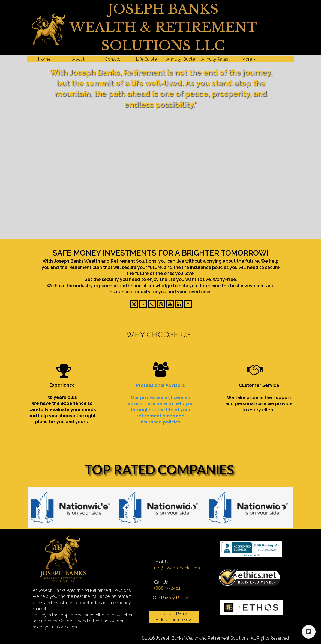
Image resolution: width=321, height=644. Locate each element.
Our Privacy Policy (170, 598)
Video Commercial (174, 620)
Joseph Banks (174, 614)
